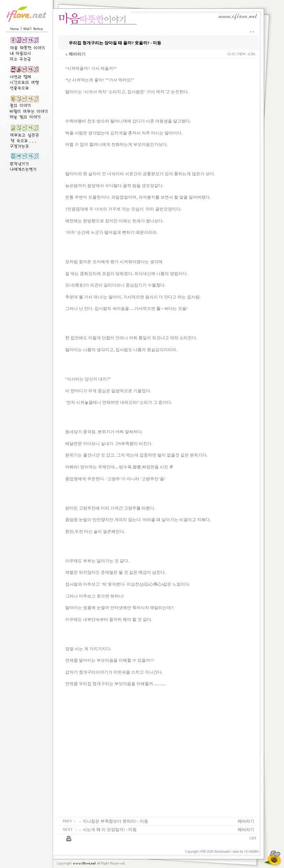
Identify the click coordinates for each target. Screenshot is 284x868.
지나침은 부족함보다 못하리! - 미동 (115, 821)
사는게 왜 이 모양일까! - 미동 (110, 830)
